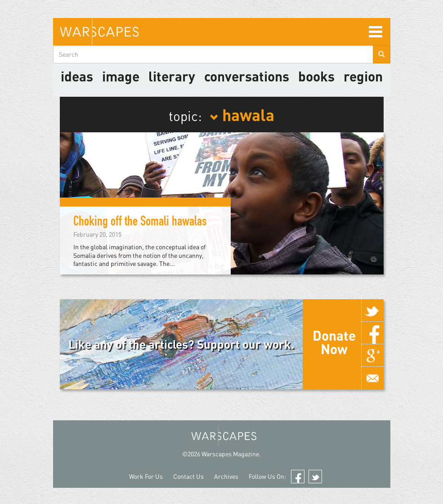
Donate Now (334, 342)
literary (172, 76)
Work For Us (146, 476)
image (121, 76)
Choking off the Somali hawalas (140, 223)
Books (316, 76)
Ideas (77, 76)
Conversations (247, 76)
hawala (242, 114)
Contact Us (188, 476)
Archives (226, 476)
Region (363, 76)
